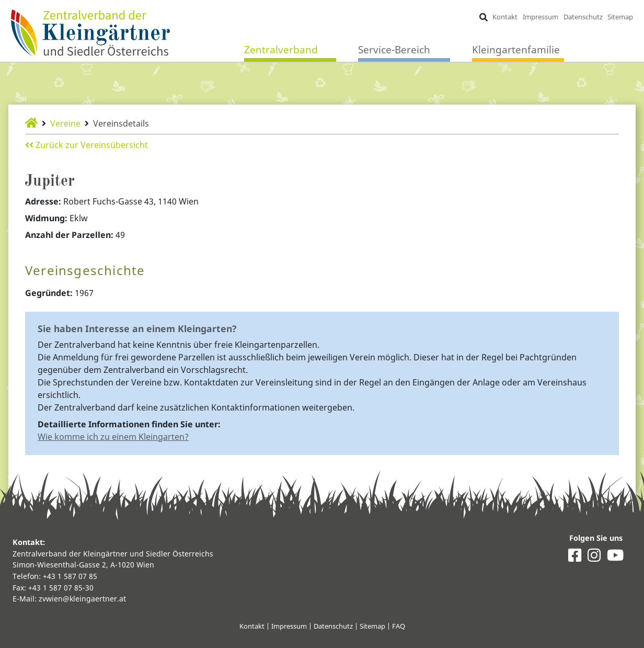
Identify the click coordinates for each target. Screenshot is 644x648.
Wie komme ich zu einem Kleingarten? (113, 437)
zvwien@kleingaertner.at (82, 599)
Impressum (540, 17)
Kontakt (505, 17)
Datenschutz (583, 17)
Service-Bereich (394, 49)
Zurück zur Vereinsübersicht (87, 145)
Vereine (65, 123)
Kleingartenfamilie (516, 49)
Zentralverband (281, 49)
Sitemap (620, 17)
